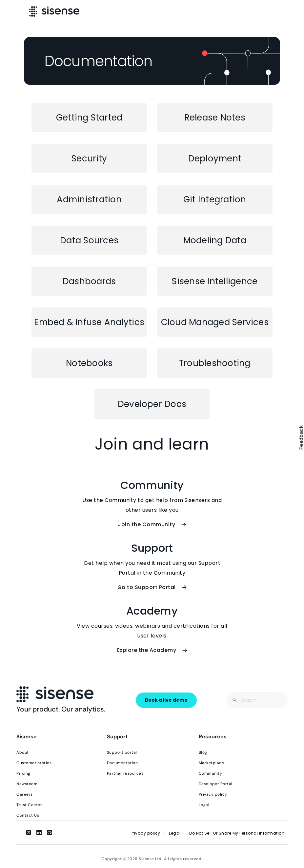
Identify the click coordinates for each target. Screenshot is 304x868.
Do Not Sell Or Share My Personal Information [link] (237, 833)
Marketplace (212, 763)
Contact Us (28, 815)
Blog (203, 752)
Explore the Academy (152, 650)
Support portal (122, 752)
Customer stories (34, 763)
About (23, 752)
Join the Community (152, 524)
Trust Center (29, 805)
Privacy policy (213, 794)
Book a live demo (166, 700)
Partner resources (125, 773)
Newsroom (27, 784)
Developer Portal (216, 784)
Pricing (23, 773)
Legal (204, 805)
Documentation (122, 763)
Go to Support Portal (152, 587)
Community (211, 773)
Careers (25, 794)
